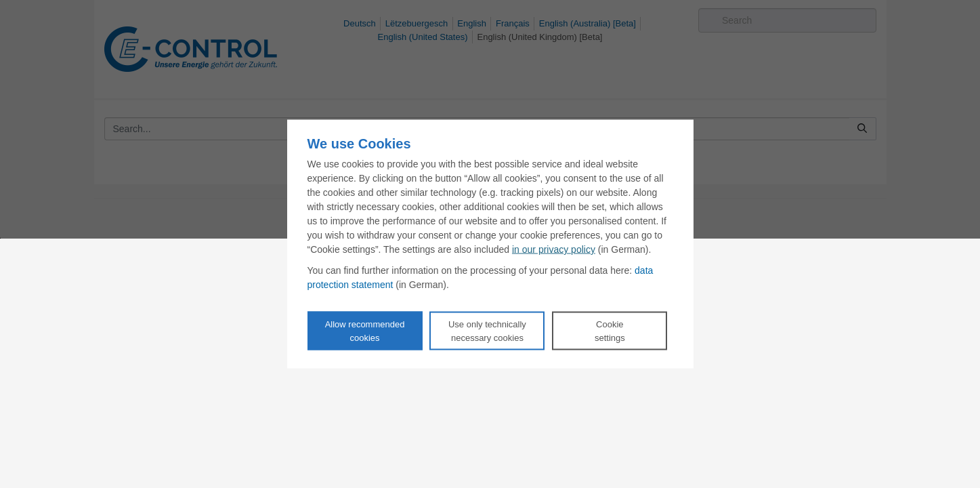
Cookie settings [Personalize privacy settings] (610, 331)
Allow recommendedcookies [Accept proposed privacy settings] (365, 331)
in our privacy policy (554, 249)
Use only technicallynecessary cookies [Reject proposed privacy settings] (487, 331)
